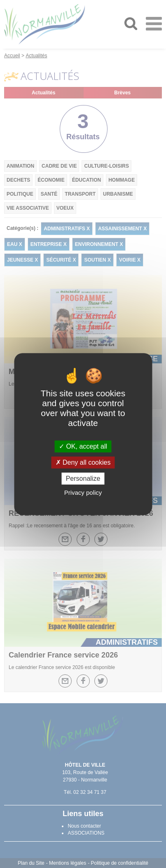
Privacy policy (83, 492)
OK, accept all (83, 446)
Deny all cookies (83, 462)
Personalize (83, 478)
